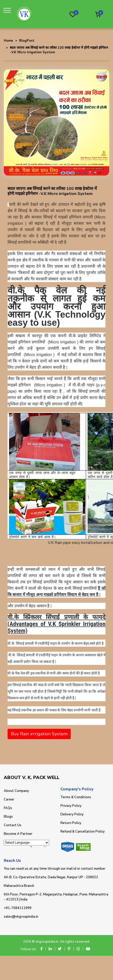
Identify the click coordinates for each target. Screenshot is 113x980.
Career (9, 799)
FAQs (8, 808)
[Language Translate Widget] (26, 843)
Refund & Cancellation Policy (83, 832)
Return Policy (71, 823)
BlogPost (27, 41)
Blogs (8, 817)
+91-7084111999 (18, 908)
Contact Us (13, 825)
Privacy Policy (71, 806)
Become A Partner (18, 834)
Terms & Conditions (76, 797)
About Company (16, 791)
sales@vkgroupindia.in (21, 917)
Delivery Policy (72, 814)
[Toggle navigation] (8, 10)
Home (8, 41)
